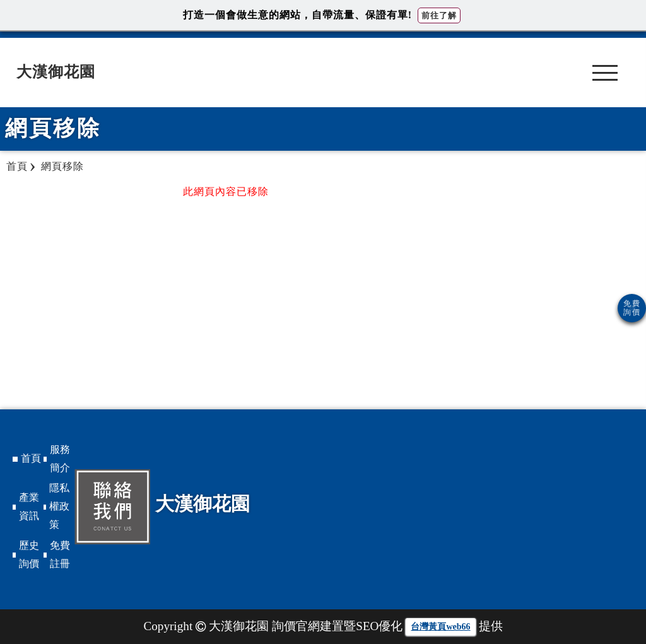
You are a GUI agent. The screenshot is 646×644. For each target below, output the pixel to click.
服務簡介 (60, 459)
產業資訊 (29, 506)
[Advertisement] (559, 274)
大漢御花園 (56, 72)
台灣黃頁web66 (440, 627)
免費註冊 (60, 554)
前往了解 (439, 15)
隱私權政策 (59, 506)
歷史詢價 (29, 554)
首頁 (31, 458)
